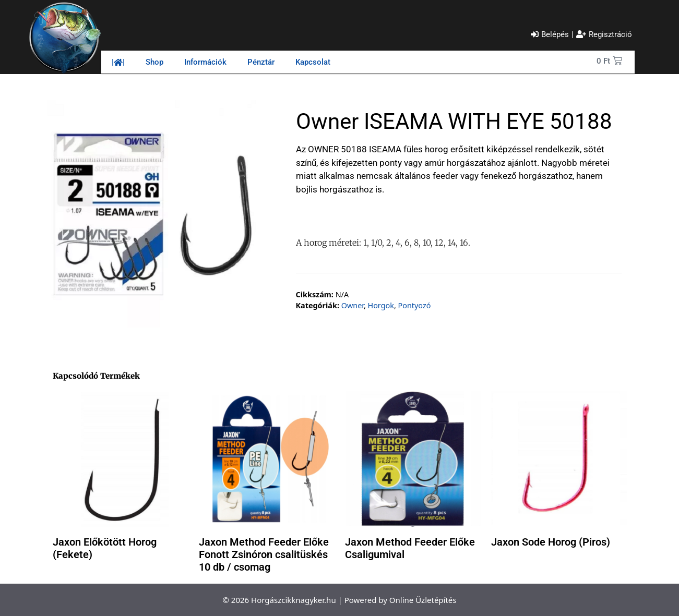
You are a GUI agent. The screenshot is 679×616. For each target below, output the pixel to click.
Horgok (381, 305)
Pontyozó (415, 305)
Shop (154, 62)
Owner (353, 305)
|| (118, 62)
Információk (205, 62)
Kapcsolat (313, 62)
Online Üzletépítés (423, 600)
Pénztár (261, 62)
